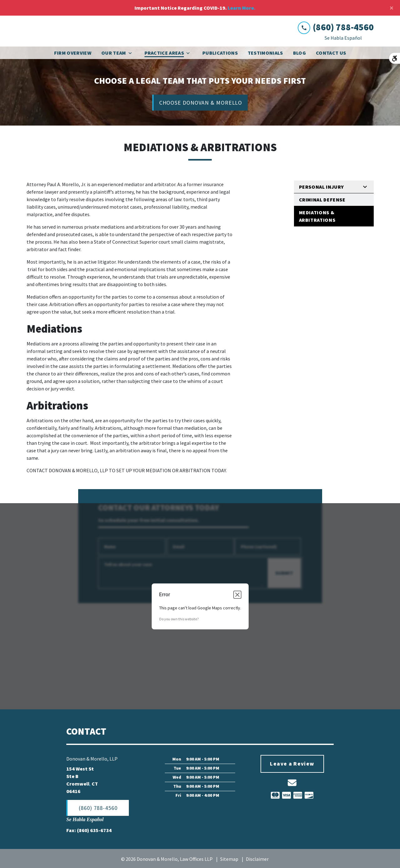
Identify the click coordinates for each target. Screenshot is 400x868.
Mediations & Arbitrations (317, 223)
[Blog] (299, 60)
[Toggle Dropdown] (132, 60)
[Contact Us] (331, 60)
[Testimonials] (265, 60)
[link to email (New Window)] (292, 790)
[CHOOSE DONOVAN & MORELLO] (200, 110)
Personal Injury (322, 194)
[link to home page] (70, 35)
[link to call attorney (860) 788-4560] (336, 31)
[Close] (392, 8)
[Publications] (220, 60)
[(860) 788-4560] (98, 815)
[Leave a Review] (292, 771)
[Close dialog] (237, 602)
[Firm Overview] (73, 60)
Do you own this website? (179, 626)
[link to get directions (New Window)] (108, 787)
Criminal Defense (322, 207)
